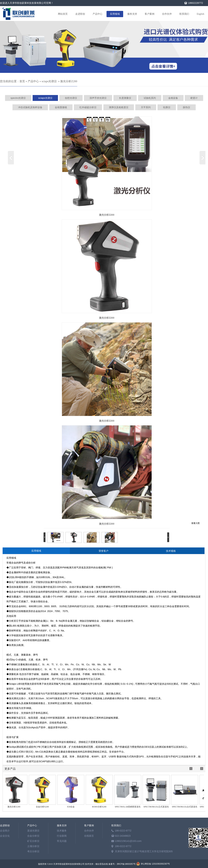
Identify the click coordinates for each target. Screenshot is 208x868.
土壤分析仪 (33, 846)
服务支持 (132, 14)
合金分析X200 (43, 807)
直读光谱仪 (33, 831)
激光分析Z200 (69, 81)
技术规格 (171, 551)
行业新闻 (62, 836)
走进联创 (80, 14)
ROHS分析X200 (100, 807)
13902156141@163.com (128, 841)
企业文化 (5, 836)
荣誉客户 (104, 551)
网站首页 (63, 14)
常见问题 (62, 841)
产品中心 (97, 14)
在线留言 (89, 836)
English (200, 14)
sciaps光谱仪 (49, 81)
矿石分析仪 (33, 841)
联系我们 (184, 14)
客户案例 (150, 14)
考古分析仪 (33, 851)
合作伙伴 (167, 14)
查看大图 (196, 523)
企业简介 (5, 831)
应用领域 (115, 14)
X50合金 (72, 807)
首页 (22, 81)
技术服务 (62, 831)
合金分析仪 (33, 836)
